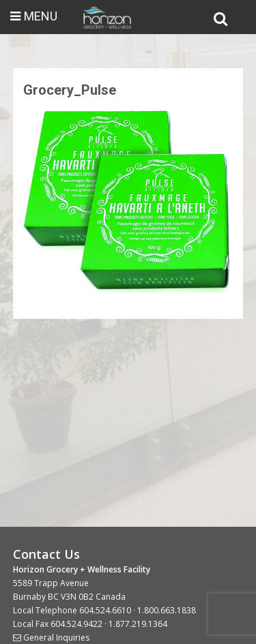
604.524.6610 (105, 610)
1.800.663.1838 (167, 610)
